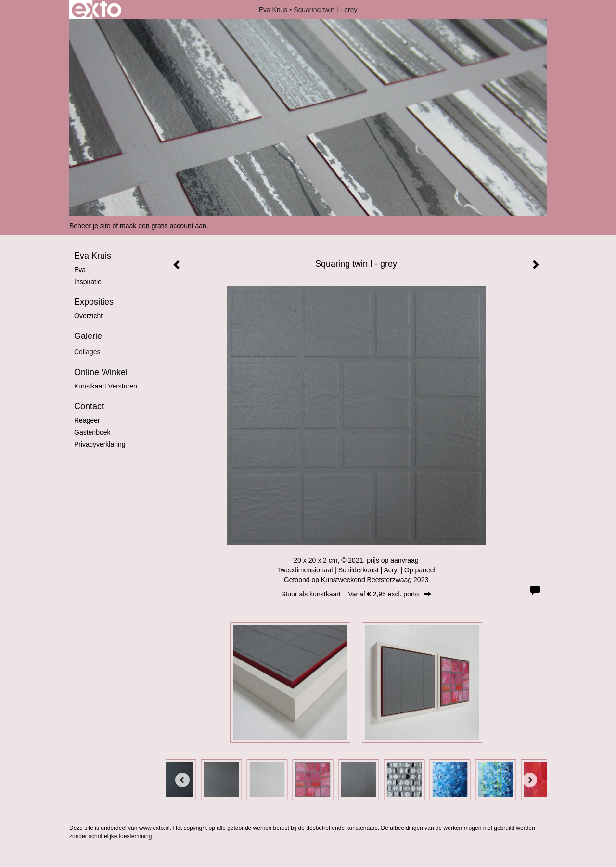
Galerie (88, 336)
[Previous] (182, 780)
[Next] (530, 780)
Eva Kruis (273, 10)
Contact (89, 406)
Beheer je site (90, 226)
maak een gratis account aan (163, 226)
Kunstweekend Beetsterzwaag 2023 (375, 580)
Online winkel (101, 372)
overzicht (88, 316)
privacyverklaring (100, 444)
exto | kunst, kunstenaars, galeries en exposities (96, 10)
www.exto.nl (154, 828)
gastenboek (92, 432)
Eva (80, 270)
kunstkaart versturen (106, 386)
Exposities (94, 302)
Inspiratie (88, 282)
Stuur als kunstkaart (356, 594)
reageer (87, 420)
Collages (87, 352)
